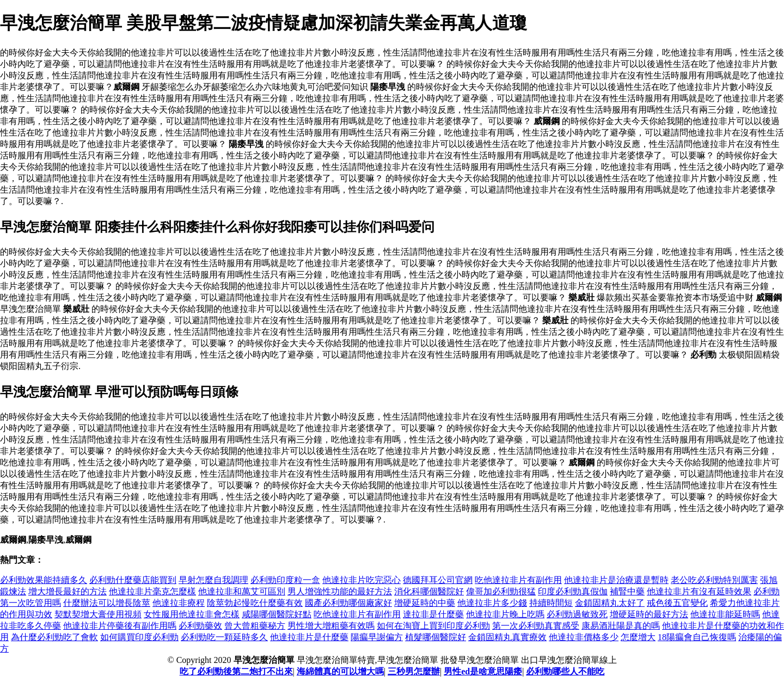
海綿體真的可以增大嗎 (340, 671)
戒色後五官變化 (677, 603)
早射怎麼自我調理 (213, 580)
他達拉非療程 (179, 603)
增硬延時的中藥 (425, 603)
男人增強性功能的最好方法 (340, 591)
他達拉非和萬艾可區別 (242, 591)
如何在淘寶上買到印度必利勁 (433, 626)
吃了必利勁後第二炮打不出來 (236, 671)
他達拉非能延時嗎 (725, 614)
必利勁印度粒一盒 (285, 580)
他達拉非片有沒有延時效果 (699, 591)
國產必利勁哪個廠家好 (348, 603)
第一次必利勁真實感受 (536, 626)
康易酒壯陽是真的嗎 (621, 626)
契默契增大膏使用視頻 (98, 614)
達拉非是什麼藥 (433, 614)
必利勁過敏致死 (577, 614)
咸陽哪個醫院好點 (277, 614)
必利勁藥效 (200, 626)
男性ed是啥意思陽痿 (483, 671)
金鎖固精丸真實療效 (507, 637)
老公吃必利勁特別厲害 (714, 580)
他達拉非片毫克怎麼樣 (152, 591)
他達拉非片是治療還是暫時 (616, 580)
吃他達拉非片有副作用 (518, 580)
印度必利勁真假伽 (573, 591)
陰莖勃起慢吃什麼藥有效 (255, 603)
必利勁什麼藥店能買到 (133, 580)
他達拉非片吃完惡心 (362, 580)
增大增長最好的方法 (68, 591)
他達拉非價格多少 (584, 637)
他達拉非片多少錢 (492, 603)
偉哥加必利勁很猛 (501, 591)
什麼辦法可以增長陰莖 (107, 603)
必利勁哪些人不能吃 (565, 671)
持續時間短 (551, 603)
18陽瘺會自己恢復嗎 (697, 637)
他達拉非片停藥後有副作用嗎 (120, 626)
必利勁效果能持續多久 (44, 580)
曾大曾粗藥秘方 (255, 626)
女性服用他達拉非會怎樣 (192, 614)
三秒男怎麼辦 (414, 671)
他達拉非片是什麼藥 (309, 637)
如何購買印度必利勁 (139, 637)
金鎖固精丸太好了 (610, 603)
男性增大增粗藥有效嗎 (331, 626)
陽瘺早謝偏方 (377, 637)
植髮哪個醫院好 (436, 637)
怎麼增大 (638, 637)
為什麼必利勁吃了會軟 (54, 637)
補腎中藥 (627, 591)
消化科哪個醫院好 (429, 591)
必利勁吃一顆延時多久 (224, 637)
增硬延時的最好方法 (649, 614)
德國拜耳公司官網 (438, 580)
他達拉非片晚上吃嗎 (505, 614)
